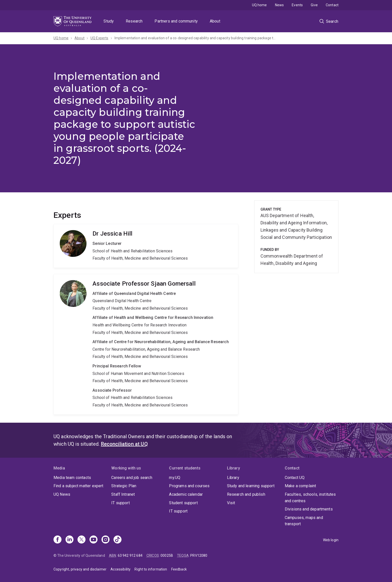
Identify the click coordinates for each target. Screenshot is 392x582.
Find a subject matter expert (78, 486)
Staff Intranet (123, 494)
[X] (81, 540)
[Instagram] (105, 540)
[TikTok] (117, 540)
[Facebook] (57, 540)
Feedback (179, 569)
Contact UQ (295, 478)
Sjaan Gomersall (146, 344)
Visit (231, 503)
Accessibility (120, 569)
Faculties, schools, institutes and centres (310, 498)
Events (297, 5)
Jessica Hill (146, 246)
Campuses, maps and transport (304, 521)
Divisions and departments (309, 509)
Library (233, 478)
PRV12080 (199, 555)
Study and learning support (251, 486)
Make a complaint (300, 486)
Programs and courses (189, 486)
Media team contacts (72, 478)
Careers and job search (132, 478)
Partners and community (176, 21)
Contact (332, 5)
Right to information (151, 569)
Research (134, 21)
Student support (183, 503)
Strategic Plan (124, 486)
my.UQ (175, 478)
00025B (167, 555)
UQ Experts (99, 38)
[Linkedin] (69, 540)
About (215, 21)
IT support (120, 503)
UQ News (62, 494)
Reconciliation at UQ (124, 444)
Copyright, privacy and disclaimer (80, 569)
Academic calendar (186, 494)
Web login (331, 540)
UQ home (259, 5)
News (279, 5)
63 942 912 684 (130, 555)
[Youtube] (93, 540)
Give (314, 5)
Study (109, 21)
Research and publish (246, 494)
